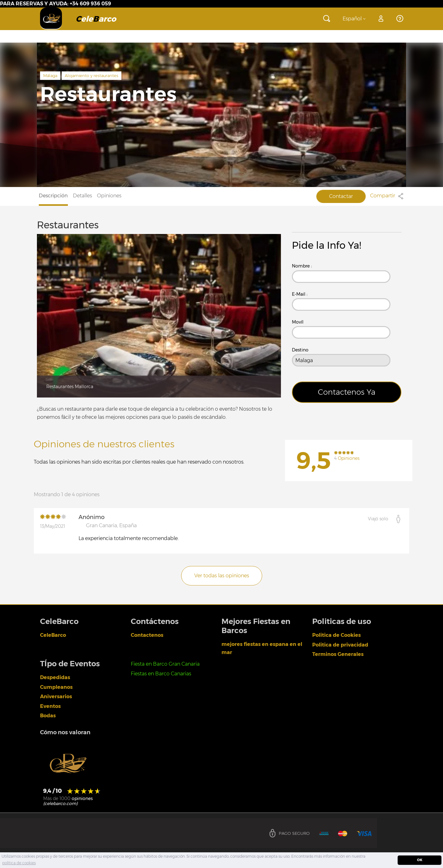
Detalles (82, 196)
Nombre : (302, 266)
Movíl (298, 322)
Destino (300, 350)
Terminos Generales (338, 654)
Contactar (341, 196)
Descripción (53, 196)
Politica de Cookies (336, 635)
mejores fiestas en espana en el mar (262, 648)
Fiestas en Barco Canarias (161, 674)
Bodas (48, 716)
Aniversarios (56, 696)
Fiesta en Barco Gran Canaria (165, 664)
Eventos (50, 706)
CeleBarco (53, 635)
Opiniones (109, 196)
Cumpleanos (56, 687)
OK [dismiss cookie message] (420, 860)
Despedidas (55, 677)
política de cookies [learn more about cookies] (19, 863)
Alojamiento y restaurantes (92, 75)
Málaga (50, 75)
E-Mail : (300, 294)
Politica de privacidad (340, 645)
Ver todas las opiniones (222, 576)
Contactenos (147, 635)
